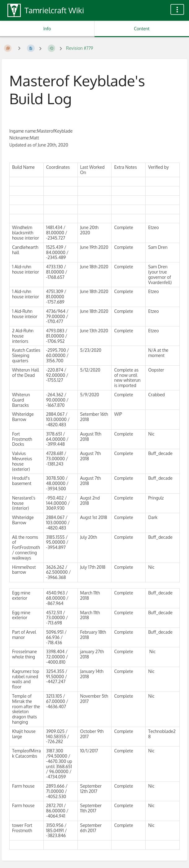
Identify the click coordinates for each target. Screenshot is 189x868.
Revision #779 (79, 48)
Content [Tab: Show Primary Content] (142, 29)
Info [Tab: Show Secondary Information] (47, 29)
